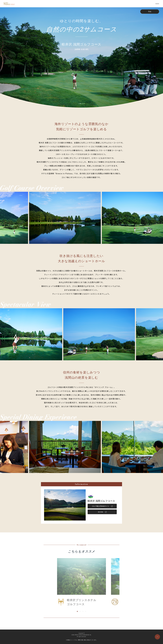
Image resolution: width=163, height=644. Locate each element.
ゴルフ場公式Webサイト (102, 506)
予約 (150, 12)
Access (102, 512)
